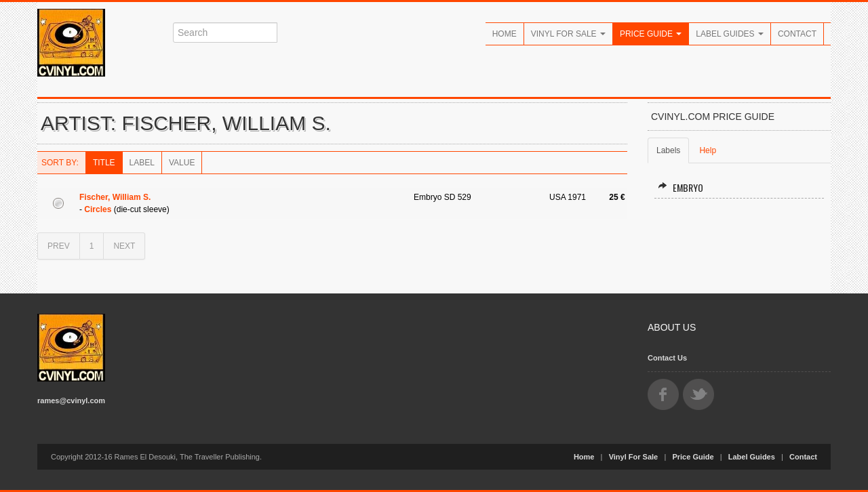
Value (182, 163)
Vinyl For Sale (568, 34)
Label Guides (730, 34)
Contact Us (667, 358)
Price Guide (651, 34)
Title (104, 163)
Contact (797, 34)
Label (142, 163)
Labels (668, 150)
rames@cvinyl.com (71, 401)
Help (708, 150)
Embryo (680, 187)
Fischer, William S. (115, 197)
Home (505, 34)
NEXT (124, 246)
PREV (59, 246)
